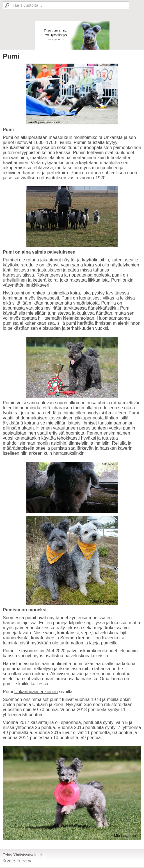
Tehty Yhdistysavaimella (24, 855)
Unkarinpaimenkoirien (36, 692)
